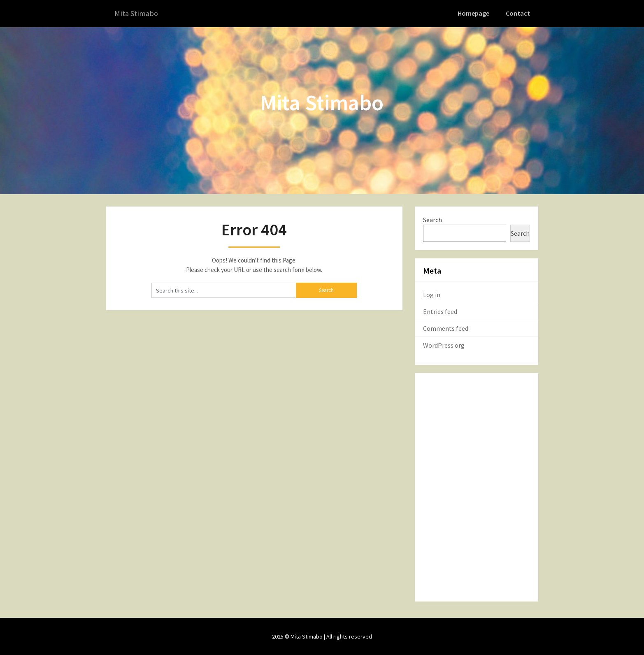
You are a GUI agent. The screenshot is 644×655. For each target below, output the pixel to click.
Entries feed (440, 311)
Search (432, 219)
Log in (432, 294)
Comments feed (446, 328)
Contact (518, 13)
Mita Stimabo (138, 13)
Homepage (475, 13)
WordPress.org (444, 345)
